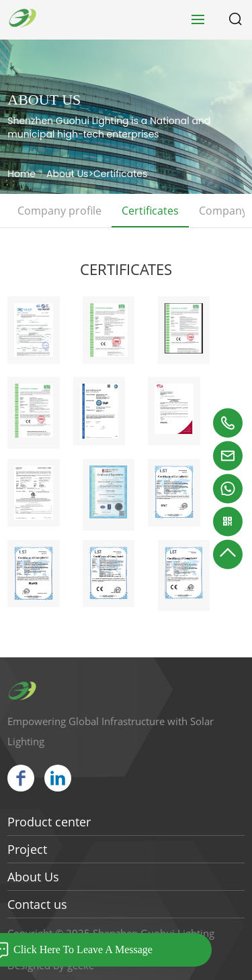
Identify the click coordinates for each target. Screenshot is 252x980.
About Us (67, 174)
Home (22, 174)
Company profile (59, 211)
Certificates (120, 174)
